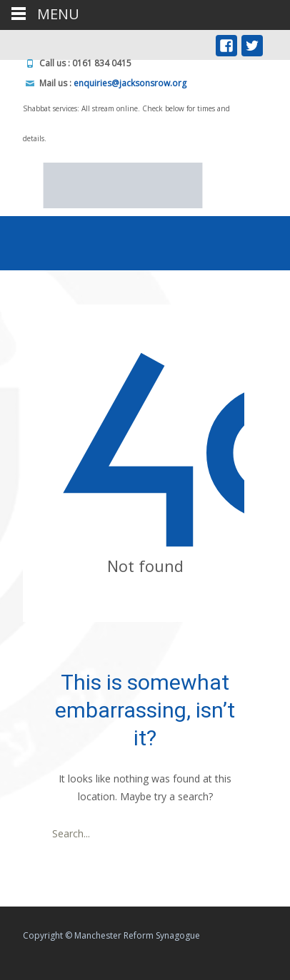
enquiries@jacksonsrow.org (130, 83)
